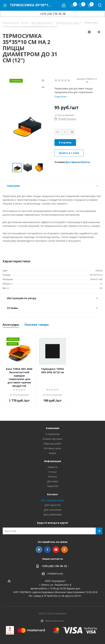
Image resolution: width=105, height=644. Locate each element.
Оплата (52, 477)
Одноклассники (64, 550)
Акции (52, 453)
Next (47, 168)
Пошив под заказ (52, 439)
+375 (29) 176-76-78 (53, 14)
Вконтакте (39, 550)
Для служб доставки (53, 500)
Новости (52, 467)
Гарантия (52, 486)
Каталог (53, 494)
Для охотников (52, 510)
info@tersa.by (55, 574)
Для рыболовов (53, 514)
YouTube (56, 550)
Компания (53, 428)
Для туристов (53, 505)
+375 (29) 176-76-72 (54, 566)
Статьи (53, 472)
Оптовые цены (52, 448)
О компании (53, 434)
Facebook (47, 550)
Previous (8, 168)
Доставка (52, 481)
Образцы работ (52, 444)
